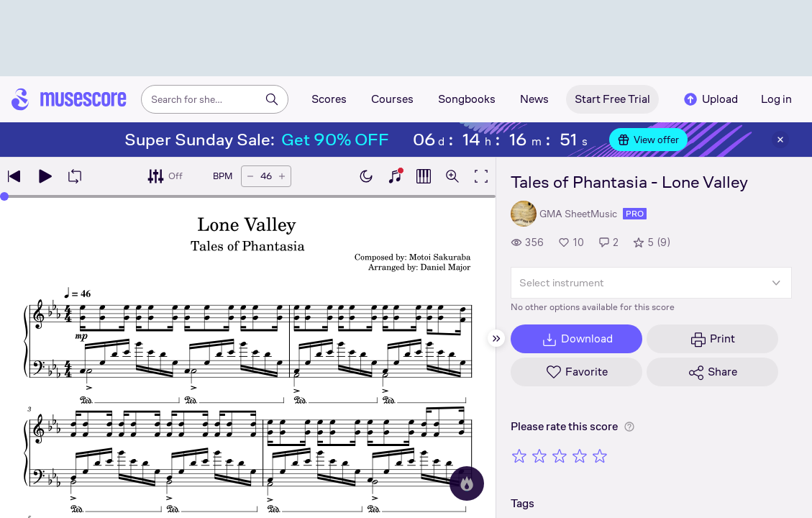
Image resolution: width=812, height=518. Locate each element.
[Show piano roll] (424, 176)
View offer (648, 140)
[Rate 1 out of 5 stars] (519, 455)
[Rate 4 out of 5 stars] (580, 455)
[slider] (248, 196)
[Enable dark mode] (366, 176)
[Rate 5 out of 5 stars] (600, 455)
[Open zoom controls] (452, 176)
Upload (710, 99)
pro (635, 214)
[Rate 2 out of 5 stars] (539, 455)
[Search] (272, 99)
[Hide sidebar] (496, 338)
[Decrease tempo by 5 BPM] (250, 176)
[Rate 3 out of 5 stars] (560, 455)
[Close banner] (780, 140)
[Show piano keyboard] (395, 176)
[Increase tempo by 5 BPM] (282, 176)
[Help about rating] (629, 427)
